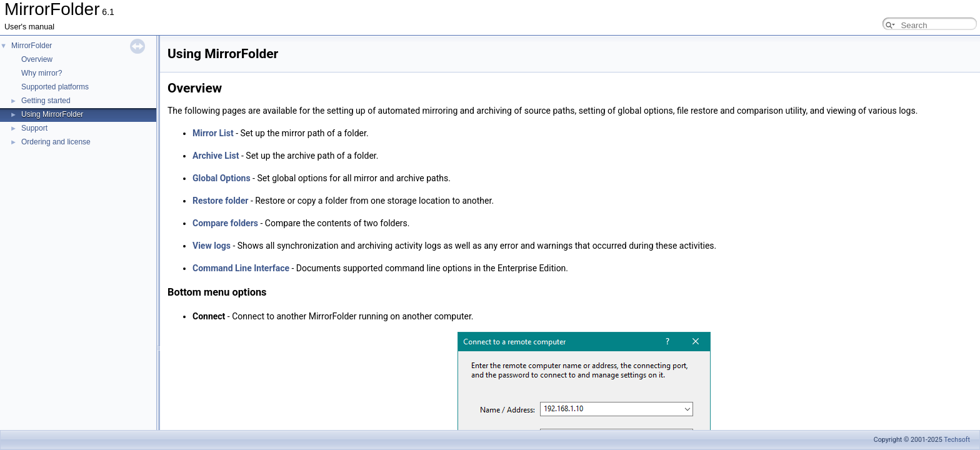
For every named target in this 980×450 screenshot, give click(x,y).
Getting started (46, 101)
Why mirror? (42, 73)
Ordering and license (56, 142)
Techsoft (957, 440)
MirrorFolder (32, 46)
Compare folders (225, 223)
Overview (37, 59)
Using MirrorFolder (52, 114)
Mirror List (213, 133)
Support (34, 128)
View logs (212, 246)
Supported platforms (55, 87)
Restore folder (220, 201)
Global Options (222, 178)
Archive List (216, 156)
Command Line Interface (241, 268)
